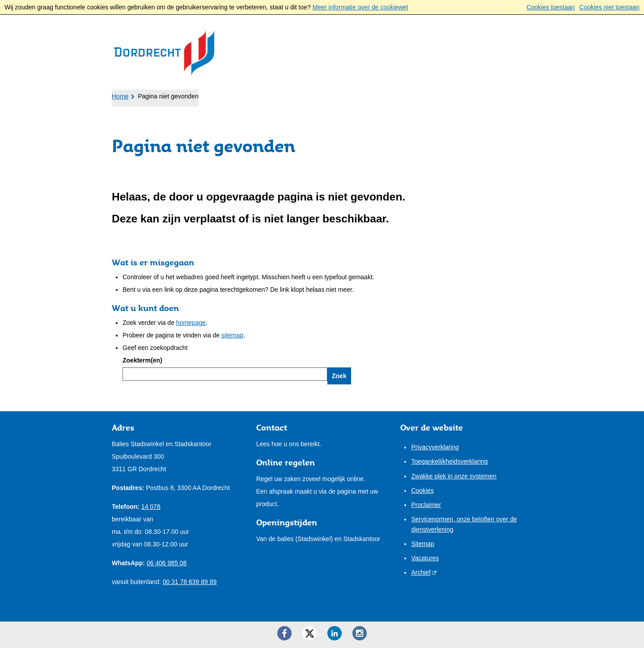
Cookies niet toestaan (609, 7)
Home (120, 96)
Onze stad (322, 94)
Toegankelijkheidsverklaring (449, 461)
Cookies (422, 490)
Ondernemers (205, 94)
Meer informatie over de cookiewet (360, 7)
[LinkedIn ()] (335, 633)
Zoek (339, 376)
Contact (377, 94)
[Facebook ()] (284, 633)
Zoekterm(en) (142, 360)
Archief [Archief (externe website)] (421, 572)
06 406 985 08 (167, 563)
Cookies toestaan (551, 7)
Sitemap (422, 544)
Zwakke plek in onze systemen (454, 476)
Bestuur (268, 94)
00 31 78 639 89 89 (190, 582)
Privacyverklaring (435, 447)
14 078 (151, 507)
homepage (191, 323)
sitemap (232, 335)
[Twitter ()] (309, 633)
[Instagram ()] (360, 633)
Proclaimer (426, 505)
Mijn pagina (504, 94)
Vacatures (425, 558)
